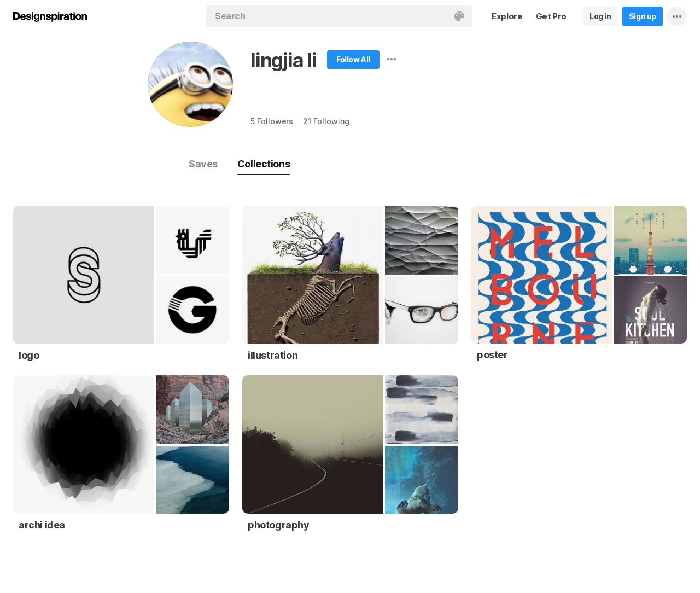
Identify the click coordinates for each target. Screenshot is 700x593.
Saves (203, 164)
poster (492, 355)
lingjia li (284, 60)
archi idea (42, 525)
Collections (264, 164)
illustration (273, 355)
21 (326, 121)
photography (279, 525)
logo (29, 355)
